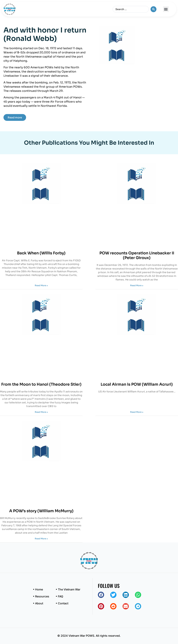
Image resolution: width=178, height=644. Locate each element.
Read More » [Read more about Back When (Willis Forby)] (41, 285)
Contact (63, 603)
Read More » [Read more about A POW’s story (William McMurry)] (41, 539)
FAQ (60, 596)
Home (39, 589)
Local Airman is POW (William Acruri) (137, 384)
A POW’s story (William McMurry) (41, 511)
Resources (42, 596)
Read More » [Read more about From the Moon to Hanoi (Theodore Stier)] (41, 412)
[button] (166, 9)
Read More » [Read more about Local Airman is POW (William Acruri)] (137, 412)
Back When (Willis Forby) (41, 253)
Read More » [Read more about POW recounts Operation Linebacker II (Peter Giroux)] (137, 285)
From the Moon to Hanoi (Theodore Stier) (41, 384)
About (39, 603)
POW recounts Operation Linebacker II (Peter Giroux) (137, 255)
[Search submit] (153, 9)
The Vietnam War (69, 589)
